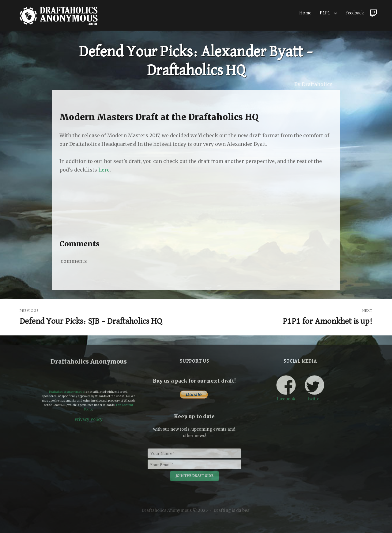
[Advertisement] (197, 212)
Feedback (355, 13)
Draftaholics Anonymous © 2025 (175, 510)
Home (305, 13)
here (104, 170)
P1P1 (325, 13)
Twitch (373, 12)
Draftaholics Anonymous (66, 392)
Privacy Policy (89, 420)
